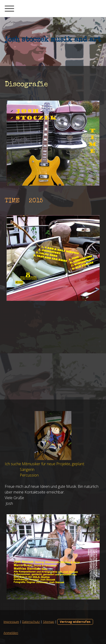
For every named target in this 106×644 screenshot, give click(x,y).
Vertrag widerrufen (75, 622)
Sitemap (49, 622)
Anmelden (11, 633)
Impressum (11, 622)
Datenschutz (31, 622)
